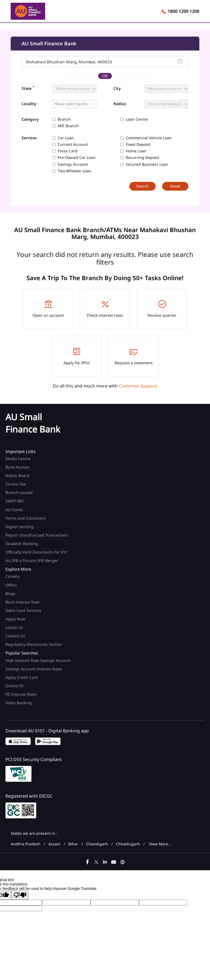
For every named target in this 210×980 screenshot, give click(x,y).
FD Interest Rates (22, 694)
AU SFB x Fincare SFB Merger (32, 560)
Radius (120, 104)
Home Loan (136, 151)
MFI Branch (68, 126)
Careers (13, 576)
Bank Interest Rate (22, 602)
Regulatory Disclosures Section (34, 644)
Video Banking (19, 703)
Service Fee (16, 484)
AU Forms (14, 510)
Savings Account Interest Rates (34, 669)
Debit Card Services (23, 610)
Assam (54, 844)
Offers (11, 585)
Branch (64, 119)
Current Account (73, 144)
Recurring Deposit (142, 158)
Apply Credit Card (22, 677)
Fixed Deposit (138, 144)
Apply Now (15, 619)
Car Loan (66, 138)
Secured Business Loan (147, 164)
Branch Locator (19, 492)
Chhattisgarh (128, 844)
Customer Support (138, 386)
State (28, 88)
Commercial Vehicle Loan (149, 138)
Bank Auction (17, 467)
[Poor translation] (20, 895)
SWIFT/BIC (15, 501)
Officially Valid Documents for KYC (37, 552)
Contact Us (15, 636)
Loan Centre (137, 119)
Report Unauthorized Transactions (37, 535)
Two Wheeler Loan (75, 171)
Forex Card (68, 151)
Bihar (73, 844)
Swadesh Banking (22, 544)
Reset (175, 186)
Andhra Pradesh (26, 844)
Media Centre (18, 459)
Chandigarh (97, 844)
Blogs (11, 593)
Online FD (15, 686)
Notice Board (17, 476)
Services (29, 138)
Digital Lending (20, 527)
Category (30, 119)
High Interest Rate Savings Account (38, 660)
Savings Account (73, 164)
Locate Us (14, 627)
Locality (29, 104)
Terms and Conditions (26, 518)
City (117, 88)
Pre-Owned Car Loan (77, 158)
